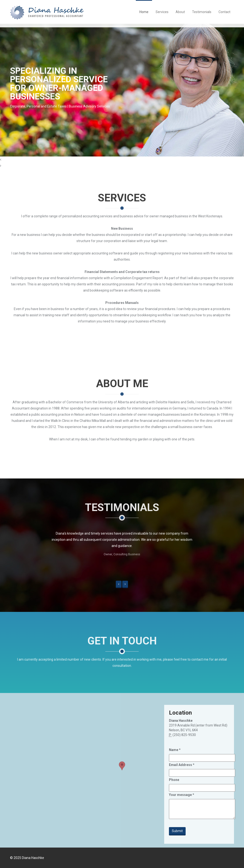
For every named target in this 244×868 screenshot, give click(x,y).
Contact (224, 12)
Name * (175, 750)
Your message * (182, 795)
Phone (174, 780)
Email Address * (182, 765)
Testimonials (202, 12)
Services (162, 12)
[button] (119, 584)
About (180, 12)
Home (144, 12)
